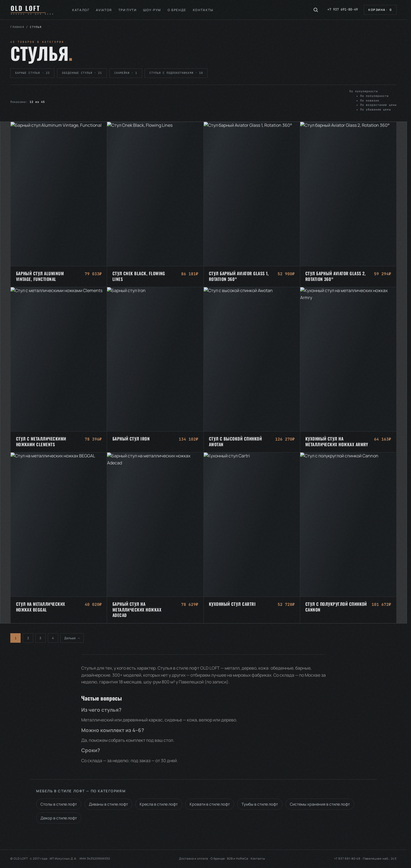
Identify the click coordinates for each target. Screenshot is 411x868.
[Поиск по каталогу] (316, 10)
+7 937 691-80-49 (343, 9)
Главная (17, 27)
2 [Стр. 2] (28, 638)
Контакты (203, 10)
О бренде (177, 10)
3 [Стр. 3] (40, 638)
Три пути (128, 10)
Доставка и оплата (194, 859)
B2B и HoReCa (238, 859)
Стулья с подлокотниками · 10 (176, 73)
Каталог (81, 10)
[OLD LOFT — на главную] (34, 10)
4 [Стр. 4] (53, 638)
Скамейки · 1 (126, 73)
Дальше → (72, 638)
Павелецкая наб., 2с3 (380, 859)
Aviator (104, 10)
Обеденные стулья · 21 (82, 73)
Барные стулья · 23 (32, 73)
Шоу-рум (152, 10)
